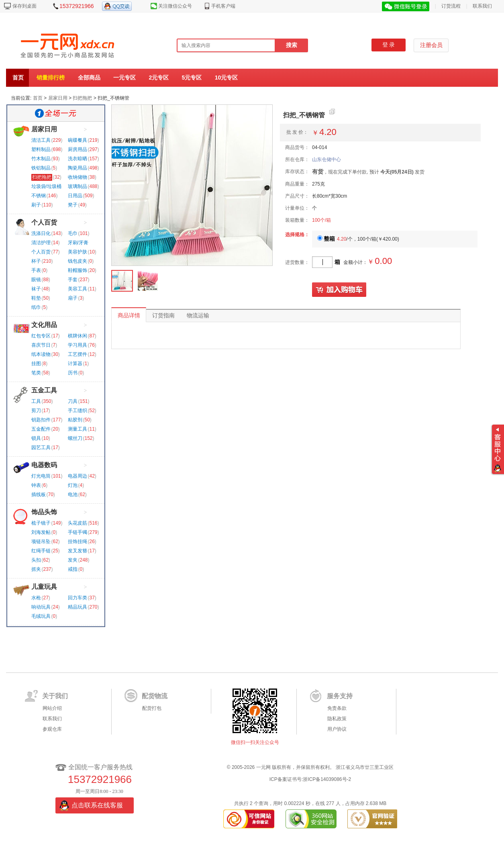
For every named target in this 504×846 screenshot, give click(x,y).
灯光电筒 (41, 476)
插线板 (39, 495)
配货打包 (152, 708)
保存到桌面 (24, 6)
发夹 (73, 560)
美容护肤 (78, 252)
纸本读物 (41, 354)
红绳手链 (41, 551)
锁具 (36, 438)
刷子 (36, 205)
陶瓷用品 (78, 168)
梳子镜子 (41, 523)
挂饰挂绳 (78, 542)
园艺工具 (41, 448)
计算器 (75, 364)
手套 (73, 280)
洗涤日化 (41, 233)
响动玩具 (41, 607)
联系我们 (482, 6)
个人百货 (44, 222)
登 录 (389, 45)
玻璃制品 (78, 186)
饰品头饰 (44, 512)
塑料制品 (41, 149)
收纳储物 (78, 177)
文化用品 (44, 325)
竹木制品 (41, 159)
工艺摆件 (78, 354)
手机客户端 (223, 6)
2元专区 (159, 78)
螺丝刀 (75, 438)
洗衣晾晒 (78, 159)
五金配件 (41, 429)
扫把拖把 (82, 98)
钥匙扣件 (41, 420)
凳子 (73, 205)
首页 (18, 78)
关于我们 (55, 696)
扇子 (73, 298)
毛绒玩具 (41, 616)
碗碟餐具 (78, 140)
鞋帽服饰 (78, 270)
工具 (36, 401)
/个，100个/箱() (358, 239)
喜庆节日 (41, 345)
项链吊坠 (41, 542)
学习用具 (78, 345)
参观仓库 (52, 729)
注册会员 (431, 45)
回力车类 (78, 598)
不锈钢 (39, 196)
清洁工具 (41, 140)
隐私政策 (337, 719)
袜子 (36, 289)
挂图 (36, 364)
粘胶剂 (75, 420)
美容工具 (78, 289)
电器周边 (78, 476)
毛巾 (73, 233)
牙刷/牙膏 (78, 243)
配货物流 (155, 696)
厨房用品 (78, 149)
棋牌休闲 (78, 336)
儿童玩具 (44, 587)
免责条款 (337, 708)
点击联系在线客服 (97, 805)
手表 (36, 270)
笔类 (36, 373)
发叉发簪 (78, 551)
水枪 (36, 598)
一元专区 (124, 78)
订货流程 (451, 6)
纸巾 (36, 307)
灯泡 (73, 485)
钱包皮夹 (78, 261)
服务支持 (340, 696)
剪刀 (36, 411)
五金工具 (44, 390)
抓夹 (36, 569)
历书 (73, 373)
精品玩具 (78, 607)
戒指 (73, 569)
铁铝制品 (41, 168)
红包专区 (41, 336)
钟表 (36, 485)
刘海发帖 (41, 532)
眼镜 (36, 280)
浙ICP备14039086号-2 (327, 779)
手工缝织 (78, 411)
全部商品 (89, 78)
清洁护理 (41, 243)
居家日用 (58, 98)
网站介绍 (52, 708)
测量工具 (78, 429)
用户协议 (337, 729)
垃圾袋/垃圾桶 (46, 186)
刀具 (73, 401)
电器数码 (44, 465)
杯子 (36, 261)
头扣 (36, 560)
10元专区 (226, 78)
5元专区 (192, 78)
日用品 (75, 196)
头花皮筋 (78, 523)
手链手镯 (78, 532)
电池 (73, 495)
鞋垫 (36, 298)
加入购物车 (339, 290)
